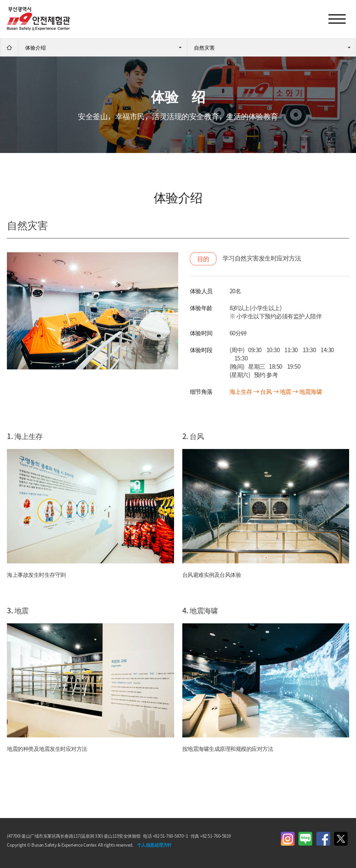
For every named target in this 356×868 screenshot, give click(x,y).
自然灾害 (204, 48)
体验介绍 (35, 48)
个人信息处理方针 (154, 845)
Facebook (323, 839)
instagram (288, 839)
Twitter (341, 839)
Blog (305, 839)
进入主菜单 (0, 0)
